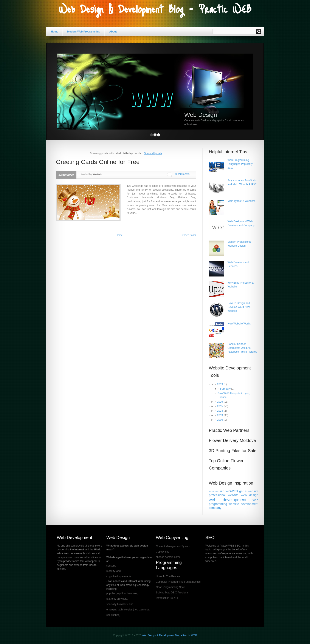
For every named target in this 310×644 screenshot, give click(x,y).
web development (228, 500)
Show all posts (153, 153)
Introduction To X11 (167, 598)
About (113, 32)
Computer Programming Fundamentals (178, 582)
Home (55, 32)
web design (250, 495)
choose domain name (168, 557)
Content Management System (173, 546)
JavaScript (214, 492)
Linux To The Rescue (168, 576)
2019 (220, 384)
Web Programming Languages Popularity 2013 (240, 164)
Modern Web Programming (84, 32)
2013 (220, 415)
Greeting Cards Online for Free (98, 162)
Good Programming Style (170, 587)
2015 (220, 406)
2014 (220, 411)
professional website (224, 495)
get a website (249, 491)
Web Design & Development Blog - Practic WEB (169, 635)
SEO (222, 491)
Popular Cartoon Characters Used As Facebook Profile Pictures (242, 348)
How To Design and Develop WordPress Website (239, 307)
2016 (220, 402)
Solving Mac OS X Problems (172, 593)
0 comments (182, 174)
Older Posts (189, 235)
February (226, 389)
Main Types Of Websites (242, 201)
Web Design (201, 115)
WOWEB (232, 491)
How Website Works (239, 324)
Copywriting (163, 552)
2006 (220, 420)
